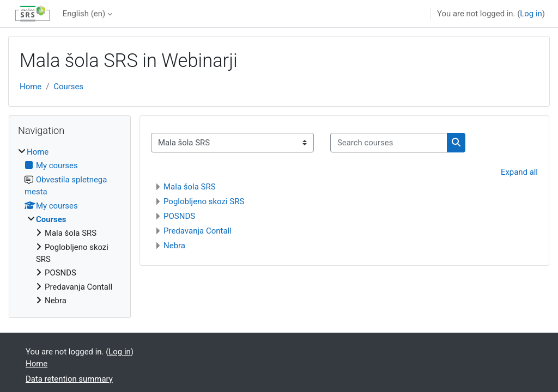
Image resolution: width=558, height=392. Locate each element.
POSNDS (179, 216)
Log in (531, 14)
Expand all (519, 172)
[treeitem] (70, 226)
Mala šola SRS (190, 187)
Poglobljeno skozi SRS (204, 201)
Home (31, 87)
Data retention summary (69, 379)
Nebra (174, 246)
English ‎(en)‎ (84, 14)
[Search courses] (389, 143)
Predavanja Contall (198, 231)
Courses (68, 87)
